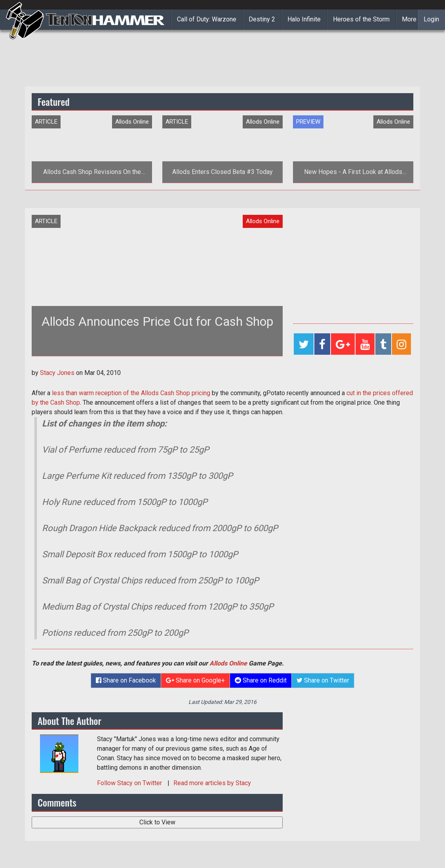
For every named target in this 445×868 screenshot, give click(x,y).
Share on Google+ (195, 680)
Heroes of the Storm (361, 19)
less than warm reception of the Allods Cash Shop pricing (131, 393)
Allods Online (228, 663)
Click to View (157, 822)
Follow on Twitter (130, 783)
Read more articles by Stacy (212, 783)
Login (431, 19)
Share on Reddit (261, 680)
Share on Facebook (126, 680)
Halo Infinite (304, 19)
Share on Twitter (323, 680)
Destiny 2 (262, 19)
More (409, 19)
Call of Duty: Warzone (207, 19)
